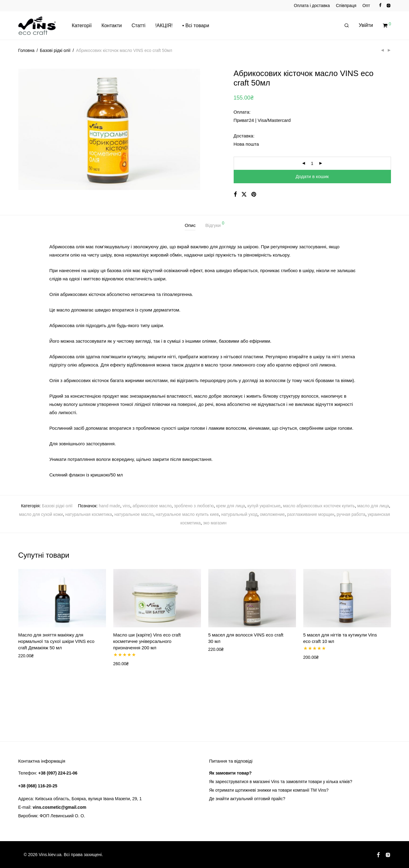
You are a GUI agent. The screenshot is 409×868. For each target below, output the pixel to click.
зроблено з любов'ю (194, 506)
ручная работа (351, 514)
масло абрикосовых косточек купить (319, 506)
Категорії (82, 26)
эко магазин (215, 523)
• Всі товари (196, 26)
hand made (110, 506)
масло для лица (373, 506)
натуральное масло (134, 514)
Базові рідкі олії (55, 50)
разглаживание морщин (311, 514)
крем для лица (230, 506)
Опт (366, 5)
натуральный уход (239, 514)
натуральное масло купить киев (187, 514)
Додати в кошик (312, 176)
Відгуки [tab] (215, 224)
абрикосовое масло (152, 506)
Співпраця (346, 5)
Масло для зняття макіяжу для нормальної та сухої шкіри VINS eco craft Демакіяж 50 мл (57, 641)
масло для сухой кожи (41, 514)
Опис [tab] (190, 225)
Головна (26, 50)
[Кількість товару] (312, 163)
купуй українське (264, 506)
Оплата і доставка (312, 5)
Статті (139, 26)
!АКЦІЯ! (164, 26)
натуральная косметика (89, 514)
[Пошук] (347, 26)
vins (126, 506)
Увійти (366, 26)
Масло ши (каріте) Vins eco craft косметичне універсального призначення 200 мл (147, 641)
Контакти (112, 26)
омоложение (272, 514)
